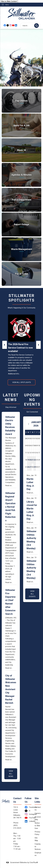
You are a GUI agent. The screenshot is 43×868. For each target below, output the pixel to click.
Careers (38, 813)
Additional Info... (14, 374)
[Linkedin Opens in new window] (16, 25)
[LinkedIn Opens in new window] (28, 821)
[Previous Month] (29, 424)
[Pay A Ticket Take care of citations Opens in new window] (21, 274)
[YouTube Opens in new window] (13, 25)
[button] (36, 26)
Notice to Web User (37, 826)
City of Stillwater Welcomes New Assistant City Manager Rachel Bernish (11, 689)
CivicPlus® (34, 862)
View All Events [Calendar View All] (32, 594)
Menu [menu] (7, 5)
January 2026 (36, 424)
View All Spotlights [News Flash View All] (22, 382)
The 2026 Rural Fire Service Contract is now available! (20, 348)
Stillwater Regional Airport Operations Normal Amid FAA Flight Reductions (10, 507)
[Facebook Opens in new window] (5, 25)
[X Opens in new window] (8, 25)
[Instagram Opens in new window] (10, 25)
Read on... (9, 486)
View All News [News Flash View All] (11, 774)
